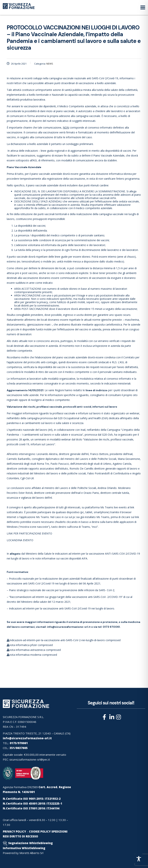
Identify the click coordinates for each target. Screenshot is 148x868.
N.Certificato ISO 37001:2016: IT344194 (31, 808)
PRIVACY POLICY (14, 831)
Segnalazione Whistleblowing (30, 843)
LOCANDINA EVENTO (20, 540)
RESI (6, 836)
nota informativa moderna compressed (32, 655)
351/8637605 (19, 748)
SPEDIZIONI (59, 831)
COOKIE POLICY (40, 831)
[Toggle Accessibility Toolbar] (139, 859)
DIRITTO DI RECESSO (24, 836)
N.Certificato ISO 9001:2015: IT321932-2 (32, 799)
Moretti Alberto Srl (31, 853)
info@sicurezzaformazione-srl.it (69, 627)
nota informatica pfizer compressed (30, 645)
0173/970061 (19, 743)
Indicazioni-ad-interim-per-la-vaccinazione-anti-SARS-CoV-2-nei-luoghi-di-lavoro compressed (64, 640)
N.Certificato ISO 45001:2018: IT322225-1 (33, 803)
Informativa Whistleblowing (24, 848)
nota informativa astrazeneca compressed (34, 650)
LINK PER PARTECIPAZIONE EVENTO (29, 533)
